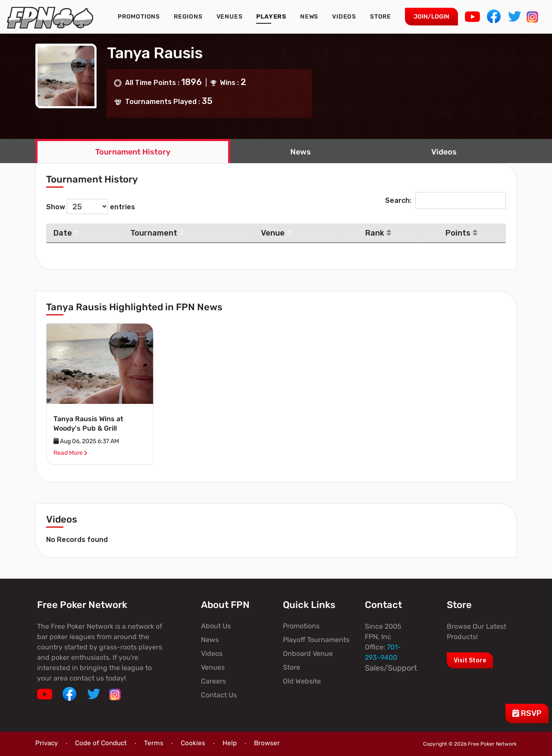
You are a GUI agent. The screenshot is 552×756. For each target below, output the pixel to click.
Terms (154, 743)
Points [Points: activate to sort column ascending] (461, 233)
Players (271, 17)
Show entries (91, 206)
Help (230, 743)
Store (381, 17)
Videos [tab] (444, 152)
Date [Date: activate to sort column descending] (66, 233)
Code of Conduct (101, 743)
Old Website (302, 681)
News (309, 17)
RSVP (527, 713)
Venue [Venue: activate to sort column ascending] (276, 233)
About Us (216, 626)
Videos (344, 17)
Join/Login (431, 17)
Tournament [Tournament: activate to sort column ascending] (157, 233)
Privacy (47, 743)
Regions (188, 17)
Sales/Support (391, 668)
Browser (267, 743)
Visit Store (470, 660)
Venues (230, 17)
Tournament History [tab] (133, 152)
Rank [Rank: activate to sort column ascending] (378, 233)
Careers (213, 681)
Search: (445, 200)
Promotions (139, 17)
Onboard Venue (308, 654)
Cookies (193, 743)
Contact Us (219, 695)
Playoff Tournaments (316, 640)
